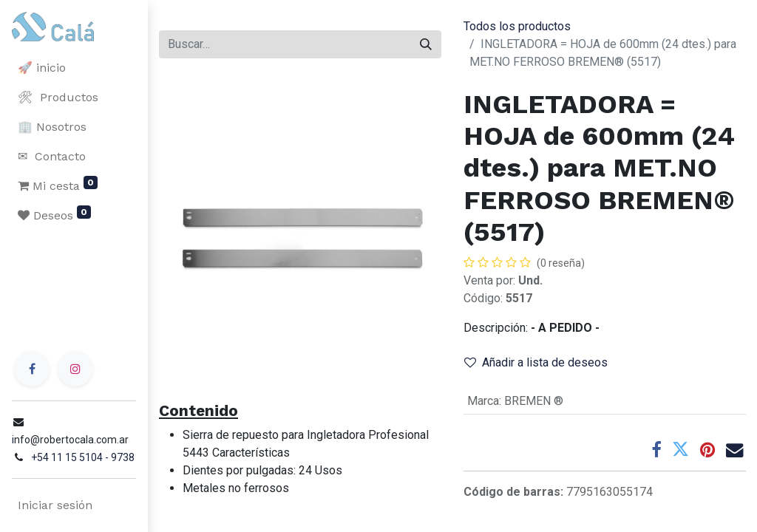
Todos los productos (517, 26)
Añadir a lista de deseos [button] (536, 362)
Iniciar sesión (55, 505)
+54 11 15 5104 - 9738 (83, 457)
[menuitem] (74, 68)
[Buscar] (426, 44)
